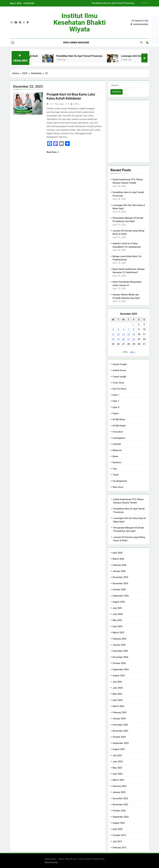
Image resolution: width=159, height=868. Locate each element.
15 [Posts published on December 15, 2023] (134, 334)
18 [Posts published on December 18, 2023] (113, 339)
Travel (116, 475)
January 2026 (119, 571)
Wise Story (118, 487)
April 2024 (118, 700)
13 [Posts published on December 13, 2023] (123, 334)
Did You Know (119, 389)
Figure (116, 413)
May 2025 (117, 620)
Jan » (132, 352)
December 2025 (120, 577)
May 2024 (117, 694)
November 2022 (120, 805)
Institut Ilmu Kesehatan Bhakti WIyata (80, 22)
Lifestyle (117, 444)
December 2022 (120, 798)
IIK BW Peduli (119, 426)
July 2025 (117, 608)
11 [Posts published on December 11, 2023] (113, 334)
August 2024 (119, 676)
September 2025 (121, 596)
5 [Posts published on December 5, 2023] (118, 329)
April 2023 (118, 774)
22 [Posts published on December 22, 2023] (134, 339)
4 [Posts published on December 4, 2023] (113, 329)
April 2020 (118, 829)
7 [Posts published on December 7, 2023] (129, 329)
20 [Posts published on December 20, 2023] (123, 339)
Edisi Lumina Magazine (76, 43)
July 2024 (117, 682)
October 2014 (119, 835)
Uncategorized (120, 481)
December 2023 (120, 725)
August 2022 (119, 823)
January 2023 (119, 792)
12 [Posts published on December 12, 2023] (118, 334)
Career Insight (23, 112)
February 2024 (119, 712)
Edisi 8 (116, 407)
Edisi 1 (116, 395)
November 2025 (120, 583)
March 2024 (118, 706)
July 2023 (117, 755)
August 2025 (119, 602)
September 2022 (121, 817)
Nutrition (117, 462)
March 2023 (118, 780)
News (115, 456)
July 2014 (117, 841)
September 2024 (121, 669)
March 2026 (118, 559)
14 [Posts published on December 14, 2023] (129, 334)
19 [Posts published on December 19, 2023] (118, 339)
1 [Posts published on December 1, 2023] (134, 324)
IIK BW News (119, 419)
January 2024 (119, 719)
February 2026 (119, 565)
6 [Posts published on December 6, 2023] (123, 329)
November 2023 (120, 731)
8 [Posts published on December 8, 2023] (134, 329)
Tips (115, 469)
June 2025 (118, 614)
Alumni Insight (120, 364)
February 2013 (119, 848)
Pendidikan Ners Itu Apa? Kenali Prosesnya (113, 3)
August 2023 (119, 749)
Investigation (119, 438)
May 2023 (117, 768)
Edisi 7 (116, 401)
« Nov (125, 352)
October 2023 (119, 737)
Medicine (117, 450)
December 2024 (120, 651)
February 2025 (119, 639)
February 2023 (119, 786)
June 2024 (118, 688)
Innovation (118, 432)
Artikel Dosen (119, 370)
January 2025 (119, 645)
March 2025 (118, 633)
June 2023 (118, 762)
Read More (53, 152)
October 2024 (119, 663)
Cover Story (118, 383)
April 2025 (118, 626)
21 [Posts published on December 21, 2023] (129, 339)
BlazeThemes (51, 862)
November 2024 (120, 657)
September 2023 (121, 743)
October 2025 (119, 590)
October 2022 (119, 811)
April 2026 (118, 553)
